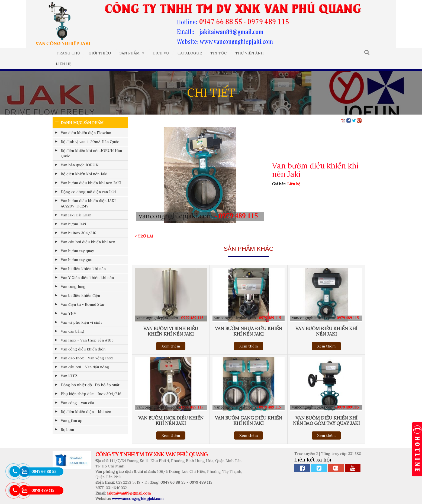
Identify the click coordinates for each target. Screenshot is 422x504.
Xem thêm (171, 346)
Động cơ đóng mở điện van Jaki (88, 192)
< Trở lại (144, 236)
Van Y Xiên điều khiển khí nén (87, 278)
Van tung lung (73, 287)
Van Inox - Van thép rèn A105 (87, 340)
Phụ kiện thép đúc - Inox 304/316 (91, 394)
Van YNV (68, 313)
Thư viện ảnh (249, 53)
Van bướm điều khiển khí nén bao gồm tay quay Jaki (326, 421)
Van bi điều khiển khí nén (83, 269)
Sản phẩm (132, 53)
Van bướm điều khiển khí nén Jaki (326, 331)
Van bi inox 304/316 (78, 233)
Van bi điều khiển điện (80, 295)
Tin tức (219, 53)
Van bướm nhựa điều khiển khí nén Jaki (249, 331)
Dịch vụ (161, 53)
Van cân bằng (72, 331)
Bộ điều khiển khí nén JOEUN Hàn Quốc (91, 153)
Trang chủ (68, 53)
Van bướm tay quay (77, 251)
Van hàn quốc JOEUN (80, 165)
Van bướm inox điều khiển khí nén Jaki (171, 421)
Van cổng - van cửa (77, 403)
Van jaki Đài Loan (76, 215)
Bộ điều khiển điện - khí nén (86, 412)
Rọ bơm (67, 430)
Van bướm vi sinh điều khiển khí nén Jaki (171, 331)
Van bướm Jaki (73, 224)
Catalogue (190, 53)
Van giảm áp (72, 421)
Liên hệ (64, 64)
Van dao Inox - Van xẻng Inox (87, 358)
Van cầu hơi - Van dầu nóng (85, 367)
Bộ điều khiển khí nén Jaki (84, 174)
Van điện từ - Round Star (83, 304)
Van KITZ (69, 376)
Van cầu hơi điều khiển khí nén (88, 242)
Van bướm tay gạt (76, 260)
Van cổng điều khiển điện (83, 349)
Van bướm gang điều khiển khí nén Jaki (249, 421)
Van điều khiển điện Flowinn (86, 133)
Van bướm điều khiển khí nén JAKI (91, 183)
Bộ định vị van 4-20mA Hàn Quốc (90, 142)
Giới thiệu (100, 53)
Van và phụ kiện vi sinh (81, 322)
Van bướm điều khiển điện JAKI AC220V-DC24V (88, 203)
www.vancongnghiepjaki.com (138, 499)
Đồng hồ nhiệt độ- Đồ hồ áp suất (90, 385)
